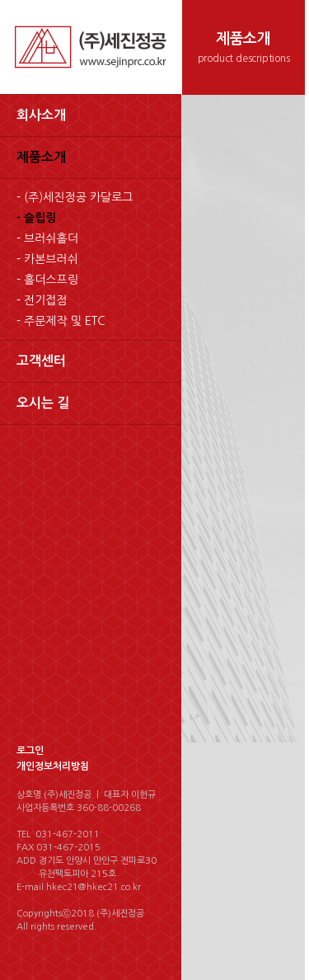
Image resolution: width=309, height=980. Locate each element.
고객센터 (41, 361)
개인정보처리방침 (53, 766)
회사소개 (41, 115)
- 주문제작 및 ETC (61, 321)
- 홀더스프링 (47, 280)
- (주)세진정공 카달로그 (75, 197)
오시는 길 (43, 403)
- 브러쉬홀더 (47, 238)
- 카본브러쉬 (47, 259)
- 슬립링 (36, 218)
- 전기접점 (42, 300)
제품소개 (41, 157)
